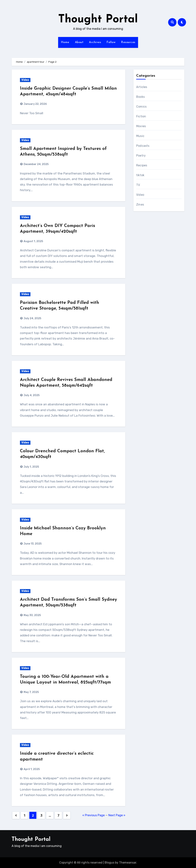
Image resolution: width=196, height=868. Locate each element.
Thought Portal (98, 20)
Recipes (142, 165)
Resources (128, 42)
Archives (95, 42)
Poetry (141, 156)
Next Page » (117, 815)
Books (140, 97)
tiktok (140, 175)
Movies (141, 126)
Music (140, 136)
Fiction (141, 116)
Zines (140, 205)
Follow (111, 42)
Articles (142, 87)
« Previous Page (93, 815)
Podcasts (143, 146)
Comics (141, 107)
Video (25, 80)
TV (138, 185)
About (79, 42)
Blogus (109, 863)
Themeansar (128, 863)
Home (65, 42)
